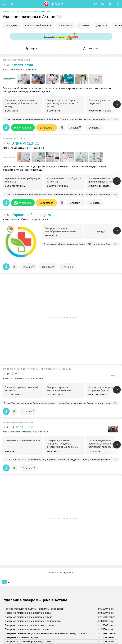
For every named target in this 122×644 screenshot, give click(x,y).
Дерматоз (102, 25)
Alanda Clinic (23, 427)
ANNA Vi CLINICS (26, 143)
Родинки (84, 25)
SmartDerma (23, 65)
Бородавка (12, 25)
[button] (4, 4)
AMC (16, 374)
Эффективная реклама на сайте (61, 317)
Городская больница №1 (33, 215)
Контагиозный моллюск (38, 25)
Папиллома (65, 25)
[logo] (54, 4)
